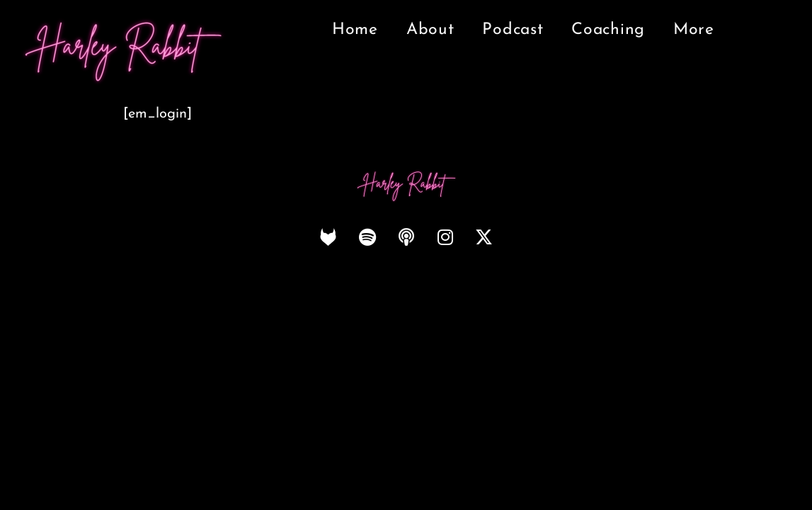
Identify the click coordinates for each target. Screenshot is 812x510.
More (694, 30)
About (430, 30)
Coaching (608, 30)
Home (355, 30)
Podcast (513, 30)
